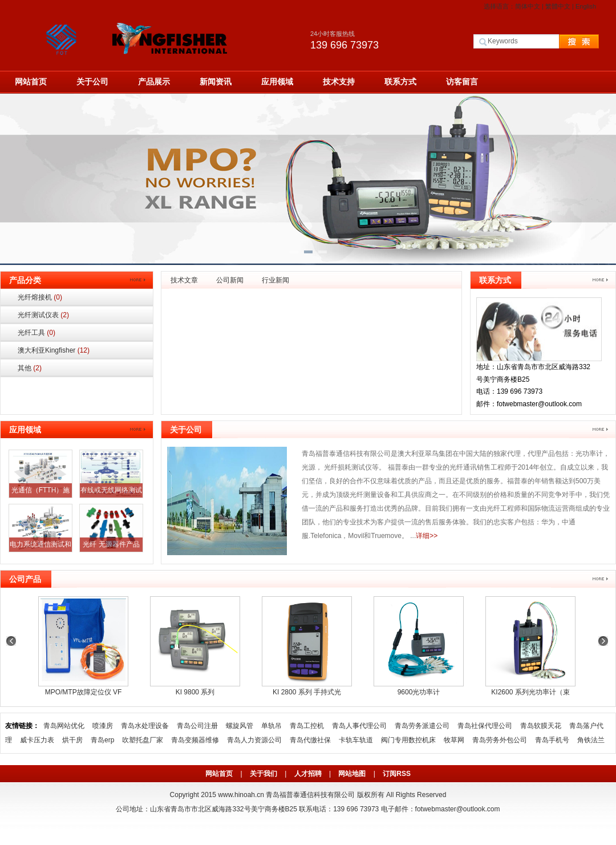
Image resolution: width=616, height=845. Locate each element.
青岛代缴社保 (310, 740)
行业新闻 (275, 280)
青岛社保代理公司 (485, 726)
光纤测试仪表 (43, 315)
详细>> (427, 536)
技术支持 (339, 82)
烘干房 (72, 740)
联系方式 (400, 82)
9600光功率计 (419, 692)
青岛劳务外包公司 (500, 740)
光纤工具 (37, 333)
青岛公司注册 (197, 726)
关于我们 (264, 774)
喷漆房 (103, 726)
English (586, 6)
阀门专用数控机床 (408, 740)
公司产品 (25, 579)
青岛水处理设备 (145, 726)
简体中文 (528, 6)
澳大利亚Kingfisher (54, 350)
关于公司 (92, 82)
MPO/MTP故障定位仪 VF (84, 692)
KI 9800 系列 (195, 692)
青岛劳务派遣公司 (422, 726)
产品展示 (154, 82)
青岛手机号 (552, 740)
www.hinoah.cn (241, 795)
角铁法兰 (591, 740)
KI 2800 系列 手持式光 (307, 692)
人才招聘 (308, 774)
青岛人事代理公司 (359, 726)
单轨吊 (271, 726)
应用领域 (277, 82)
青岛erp (102, 740)
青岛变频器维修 (195, 740)
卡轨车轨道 (356, 740)
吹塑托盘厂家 (143, 740)
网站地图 (352, 774)
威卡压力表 (37, 740)
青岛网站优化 (64, 726)
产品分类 (25, 280)
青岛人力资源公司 (254, 740)
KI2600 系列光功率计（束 (530, 692)
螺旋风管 (240, 726)
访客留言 (462, 82)
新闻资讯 (216, 82)
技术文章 (184, 280)
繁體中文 (558, 6)
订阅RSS (397, 774)
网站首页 (31, 82)
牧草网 (454, 740)
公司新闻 (230, 280)
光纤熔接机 (40, 297)
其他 (30, 368)
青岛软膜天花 (541, 726)
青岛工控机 (307, 726)
